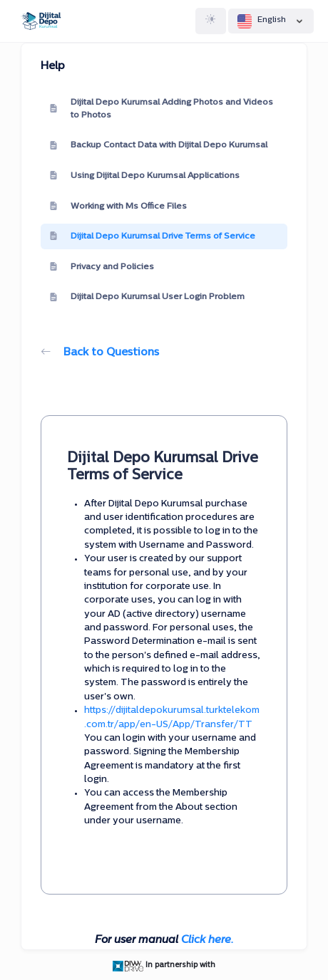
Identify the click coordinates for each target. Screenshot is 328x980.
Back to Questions (100, 353)
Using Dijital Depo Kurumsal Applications (144, 176)
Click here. (207, 940)
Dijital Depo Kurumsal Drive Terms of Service (152, 236)
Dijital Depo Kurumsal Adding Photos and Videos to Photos (161, 109)
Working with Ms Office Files (118, 207)
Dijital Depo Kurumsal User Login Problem (147, 298)
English (271, 21)
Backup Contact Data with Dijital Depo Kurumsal (158, 146)
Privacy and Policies (102, 267)
